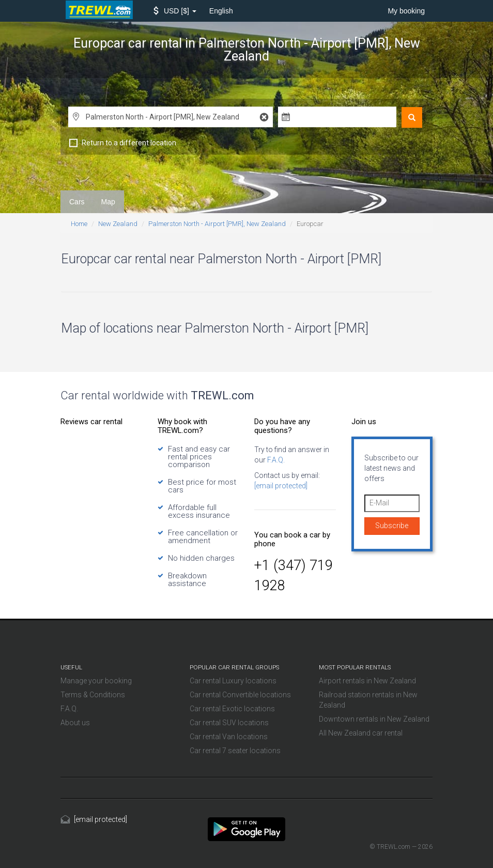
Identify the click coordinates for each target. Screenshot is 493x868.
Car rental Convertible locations (240, 695)
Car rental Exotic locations (232, 709)
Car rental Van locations (229, 737)
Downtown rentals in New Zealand (374, 719)
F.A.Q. (275, 460)
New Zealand (118, 224)
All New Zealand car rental (361, 733)
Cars (77, 202)
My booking (406, 11)
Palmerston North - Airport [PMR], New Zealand (217, 224)
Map (108, 202)
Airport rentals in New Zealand (367, 681)
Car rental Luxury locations (233, 681)
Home (79, 224)
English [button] (221, 11)
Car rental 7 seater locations (235, 751)
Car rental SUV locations (229, 723)
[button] (175, 11)
